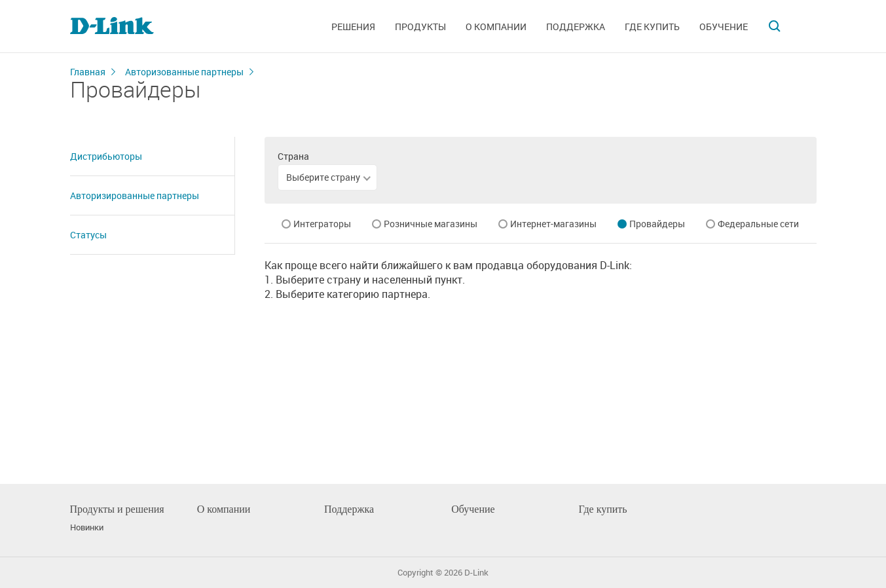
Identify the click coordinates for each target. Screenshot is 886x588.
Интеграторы (322, 224)
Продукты (420, 27)
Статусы (88, 235)
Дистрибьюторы (106, 156)
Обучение (724, 27)
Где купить (652, 27)
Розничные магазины (431, 224)
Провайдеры (657, 224)
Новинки (87, 527)
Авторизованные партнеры (184, 72)
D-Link (476, 573)
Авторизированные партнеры (135, 195)
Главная (88, 72)
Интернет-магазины (553, 224)
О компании (496, 27)
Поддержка (576, 27)
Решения (353, 27)
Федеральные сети (758, 224)
